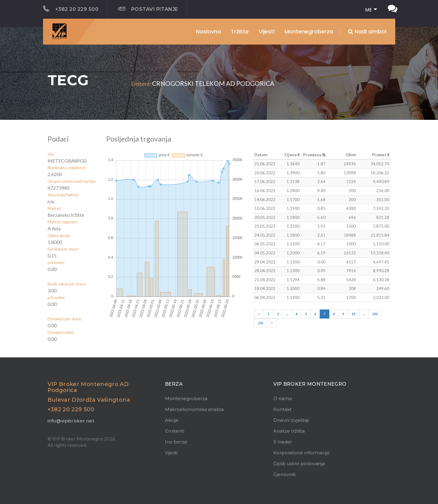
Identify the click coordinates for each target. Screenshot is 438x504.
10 (353, 314)
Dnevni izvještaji (291, 420)
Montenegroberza (186, 398)
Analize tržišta (289, 431)
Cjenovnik (284, 474)
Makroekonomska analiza (194, 409)
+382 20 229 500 (71, 9)
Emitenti (175, 431)
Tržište (240, 31)
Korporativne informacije (301, 453)
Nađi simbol (367, 31)
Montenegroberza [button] (309, 31)
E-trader (283, 442)
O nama (283, 398)
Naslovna (208, 31)
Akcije (172, 420)
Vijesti (267, 31)
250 (375, 314)
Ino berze (176, 442)
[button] (369, 10)
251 (261, 323)
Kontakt (283, 409)
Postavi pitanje (148, 9)
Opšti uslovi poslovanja (299, 464)
